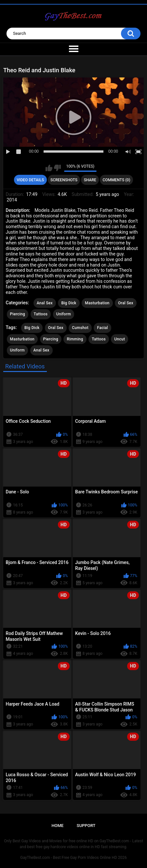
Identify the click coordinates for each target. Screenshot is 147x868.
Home (58, 826)
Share (90, 180)
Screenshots (64, 180)
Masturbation (97, 303)
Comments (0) (117, 180)
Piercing (18, 314)
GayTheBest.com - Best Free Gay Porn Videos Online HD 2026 (73, 858)
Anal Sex (45, 303)
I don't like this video (57, 168)
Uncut (120, 339)
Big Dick (69, 303)
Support (86, 826)
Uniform (64, 314)
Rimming (75, 339)
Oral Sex (126, 303)
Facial (102, 328)
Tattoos (41, 314)
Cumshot (80, 328)
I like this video (49, 168)
